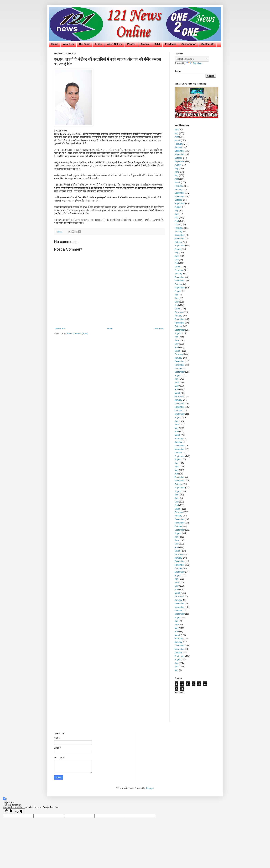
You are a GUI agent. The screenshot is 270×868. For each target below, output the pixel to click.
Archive (145, 44)
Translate (194, 63)
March (177, 140)
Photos (131, 44)
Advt (157, 44)
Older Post (159, 329)
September (180, 161)
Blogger (150, 788)
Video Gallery (114, 44)
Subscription (189, 44)
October (178, 158)
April (177, 137)
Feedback (171, 44)
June (177, 130)
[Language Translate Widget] (192, 59)
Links (98, 44)
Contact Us (208, 44)
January (178, 147)
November (179, 154)
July (176, 168)
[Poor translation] (19, 811)
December (179, 151)
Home (55, 44)
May (177, 133)
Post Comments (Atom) (77, 334)
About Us (69, 44)
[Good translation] (8, 811)
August (178, 165)
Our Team (85, 44)
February (179, 144)
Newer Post (60, 329)
